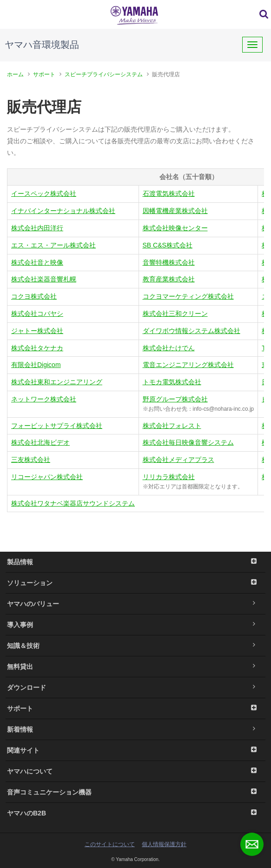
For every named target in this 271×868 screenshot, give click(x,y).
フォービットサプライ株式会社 (57, 426)
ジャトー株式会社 (37, 331)
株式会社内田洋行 (37, 228)
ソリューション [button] (135, 583)
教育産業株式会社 (169, 279)
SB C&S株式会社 (168, 245)
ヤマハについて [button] (135, 771)
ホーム (15, 74)
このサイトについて (110, 844)
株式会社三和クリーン (175, 314)
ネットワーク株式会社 (44, 399)
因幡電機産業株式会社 (175, 211)
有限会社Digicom (36, 365)
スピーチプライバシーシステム (104, 74)
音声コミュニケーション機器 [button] (135, 792)
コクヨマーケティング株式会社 (188, 296)
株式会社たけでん (169, 348)
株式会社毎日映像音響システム (188, 442)
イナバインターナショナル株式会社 (63, 211)
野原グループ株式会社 (175, 399)
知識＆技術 (135, 646)
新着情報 (135, 729)
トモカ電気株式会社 (172, 382)
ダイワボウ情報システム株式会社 (192, 331)
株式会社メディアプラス (178, 460)
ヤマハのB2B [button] (135, 813)
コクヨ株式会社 (34, 296)
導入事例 (135, 625)
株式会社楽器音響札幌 (44, 279)
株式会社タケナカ (37, 348)
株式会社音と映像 (37, 262)
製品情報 (135, 562)
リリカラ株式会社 (169, 477)
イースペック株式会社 (44, 194)
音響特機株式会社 (169, 262)
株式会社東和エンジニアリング (57, 382)
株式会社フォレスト (172, 426)
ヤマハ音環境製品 (42, 45)
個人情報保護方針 (164, 844)
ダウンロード (135, 688)
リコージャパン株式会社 (47, 477)
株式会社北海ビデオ (40, 442)
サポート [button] (135, 708)
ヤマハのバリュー (135, 604)
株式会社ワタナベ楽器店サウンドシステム (73, 503)
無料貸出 (135, 667)
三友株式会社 (31, 460)
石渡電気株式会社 (169, 194)
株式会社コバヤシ (37, 314)
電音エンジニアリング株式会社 (188, 365)
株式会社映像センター (175, 228)
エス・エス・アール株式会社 (53, 245)
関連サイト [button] (135, 750)
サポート (44, 74)
